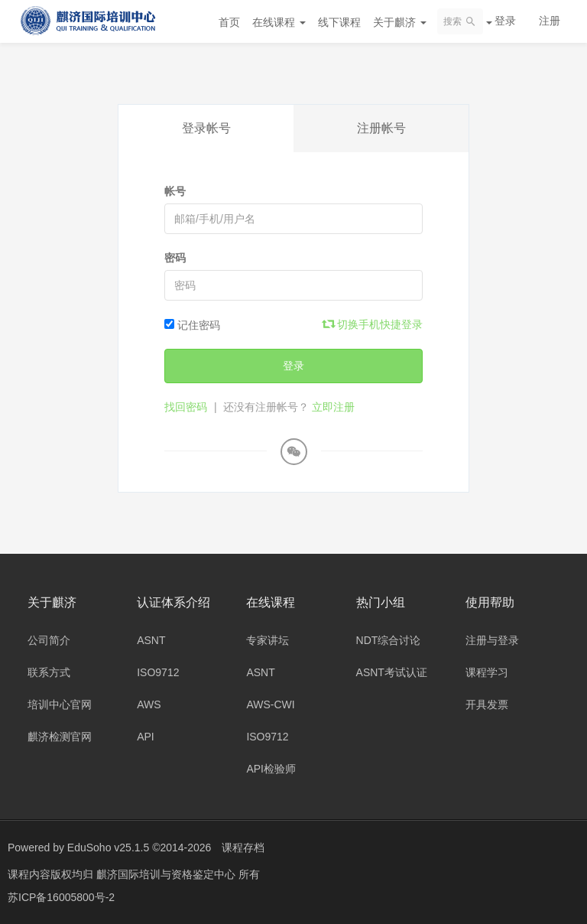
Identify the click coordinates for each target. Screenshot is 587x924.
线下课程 (339, 22)
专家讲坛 (268, 640)
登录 (505, 21)
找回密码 (186, 407)
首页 (229, 22)
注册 (550, 21)
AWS (149, 704)
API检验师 (271, 769)
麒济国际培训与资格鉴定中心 (167, 874)
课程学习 (487, 672)
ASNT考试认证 (392, 672)
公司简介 (49, 640)
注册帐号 (381, 128)
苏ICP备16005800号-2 (61, 897)
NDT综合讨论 (389, 640)
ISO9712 (158, 672)
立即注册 (333, 407)
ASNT (151, 640)
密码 (175, 258)
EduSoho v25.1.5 (108, 848)
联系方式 (49, 672)
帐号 (175, 191)
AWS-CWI (270, 704)
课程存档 (243, 848)
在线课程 (279, 22)
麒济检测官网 (60, 737)
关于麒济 (400, 22)
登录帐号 (206, 128)
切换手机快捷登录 (373, 324)
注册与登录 (492, 640)
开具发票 (487, 704)
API (146, 737)
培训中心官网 (60, 704)
